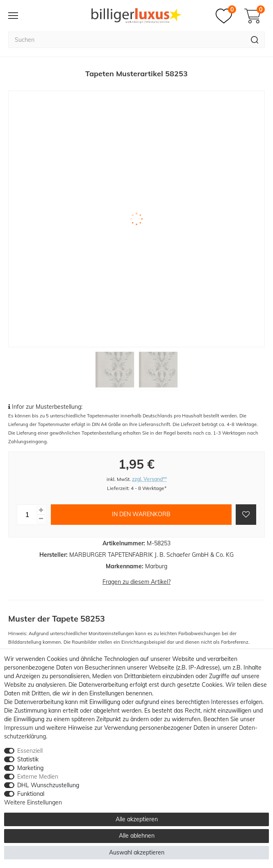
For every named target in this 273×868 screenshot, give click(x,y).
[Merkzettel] (226, 16)
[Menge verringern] (41, 519)
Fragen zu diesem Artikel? (136, 582)
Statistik (28, 759)
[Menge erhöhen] (41, 510)
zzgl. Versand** (149, 479)
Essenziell (30, 751)
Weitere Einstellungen (33, 802)
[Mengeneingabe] (27, 515)
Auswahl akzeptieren (137, 852)
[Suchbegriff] (126, 40)
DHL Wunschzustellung (48, 785)
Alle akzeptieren (137, 819)
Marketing (30, 768)
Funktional (31, 794)
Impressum (19, 728)
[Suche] (255, 40)
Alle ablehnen (137, 836)
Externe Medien (38, 777)
